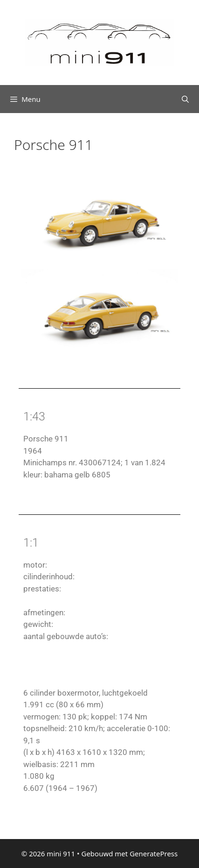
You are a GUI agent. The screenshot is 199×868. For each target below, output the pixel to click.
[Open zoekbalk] (185, 99)
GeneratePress (154, 854)
